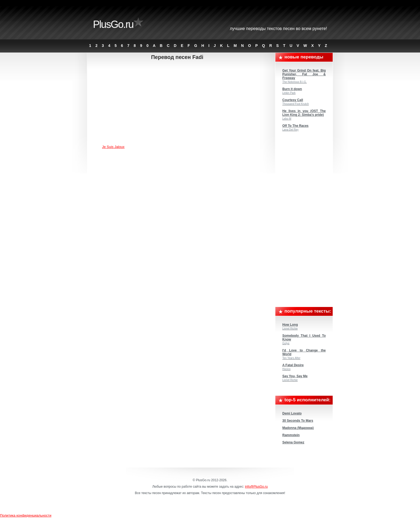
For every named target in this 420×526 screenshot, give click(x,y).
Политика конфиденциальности (26, 515)
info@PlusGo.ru (256, 487)
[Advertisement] (181, 103)
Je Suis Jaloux (113, 147)
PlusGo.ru (113, 24)
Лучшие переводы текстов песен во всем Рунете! (278, 29)
